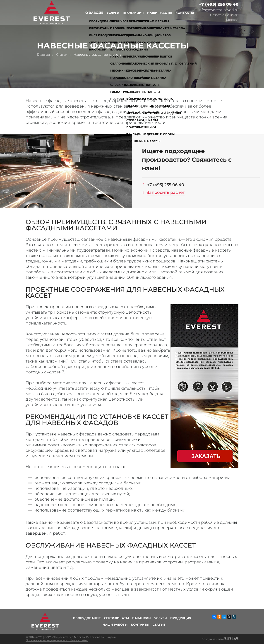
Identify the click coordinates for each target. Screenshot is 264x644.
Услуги (113, 13)
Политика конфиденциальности (48, 640)
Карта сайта (79, 640)
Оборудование (87, 618)
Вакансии (142, 618)
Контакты (185, 13)
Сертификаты (116, 618)
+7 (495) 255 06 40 (219, 4)
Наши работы (160, 13)
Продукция (133, 13)
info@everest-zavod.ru (218, 10)
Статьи (159, 625)
